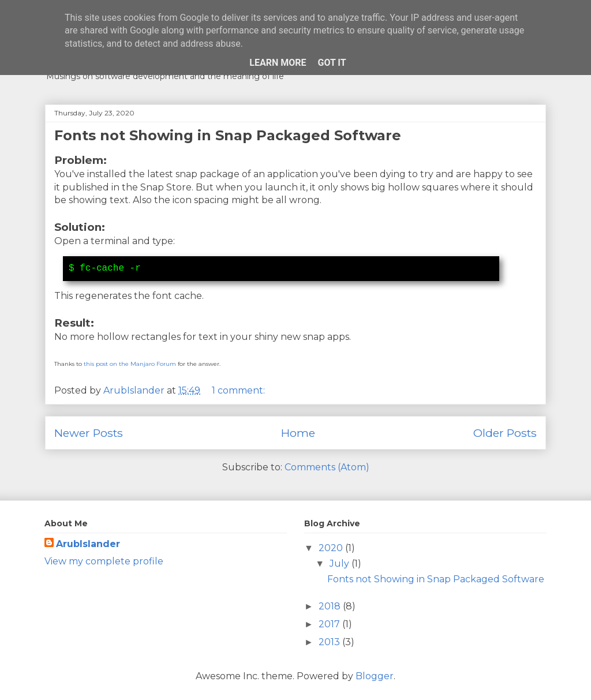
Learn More (278, 63)
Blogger (375, 676)
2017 (330, 624)
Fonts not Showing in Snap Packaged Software (228, 135)
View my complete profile (104, 561)
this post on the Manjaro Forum (130, 364)
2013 (330, 642)
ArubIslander (88, 544)
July (341, 564)
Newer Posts (89, 433)
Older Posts (505, 433)
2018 (331, 606)
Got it (332, 63)
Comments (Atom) (327, 467)
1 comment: (240, 390)
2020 (332, 548)
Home (298, 433)
